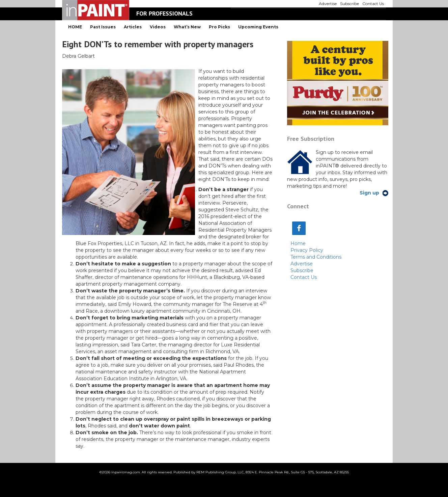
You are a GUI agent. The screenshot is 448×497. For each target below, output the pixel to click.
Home (298, 243)
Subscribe (302, 270)
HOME (75, 27)
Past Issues (103, 27)
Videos (158, 27)
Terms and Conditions (316, 257)
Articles (133, 27)
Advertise (302, 264)
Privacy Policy (307, 250)
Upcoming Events (258, 27)
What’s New (187, 27)
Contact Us (304, 277)
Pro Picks (219, 27)
